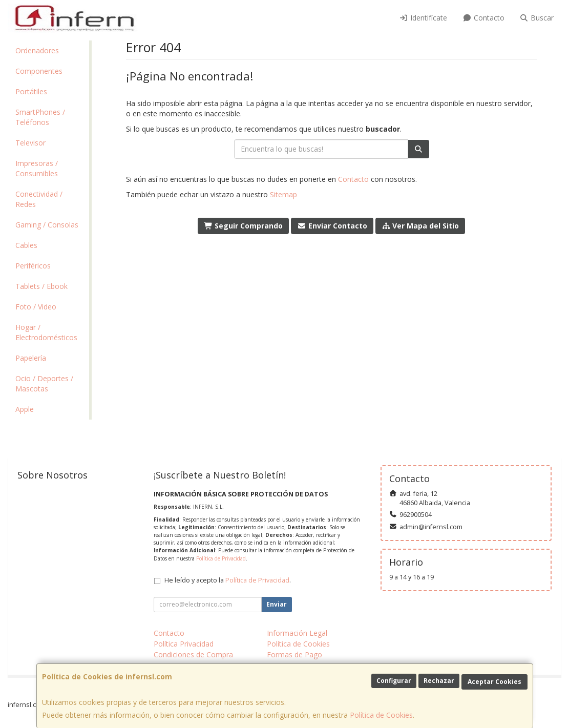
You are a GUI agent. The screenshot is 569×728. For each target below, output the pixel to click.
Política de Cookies (381, 715)
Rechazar (439, 681)
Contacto (483, 18)
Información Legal (297, 633)
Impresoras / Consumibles (37, 168)
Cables (26, 245)
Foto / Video (36, 307)
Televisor (30, 143)
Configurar (394, 681)
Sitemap (283, 194)
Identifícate (424, 18)
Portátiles (31, 91)
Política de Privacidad (221, 558)
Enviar (277, 604)
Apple (25, 409)
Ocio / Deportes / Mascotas (44, 383)
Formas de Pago (294, 654)
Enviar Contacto (332, 226)
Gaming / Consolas (47, 225)
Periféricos (33, 266)
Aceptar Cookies (494, 682)
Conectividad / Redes (39, 199)
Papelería (31, 358)
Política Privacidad (184, 644)
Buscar (537, 18)
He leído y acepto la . (228, 580)
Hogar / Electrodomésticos (46, 332)
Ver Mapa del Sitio (420, 226)
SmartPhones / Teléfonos (40, 117)
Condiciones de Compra (193, 654)
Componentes (39, 71)
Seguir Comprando (244, 226)
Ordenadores (37, 50)
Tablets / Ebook (41, 286)
